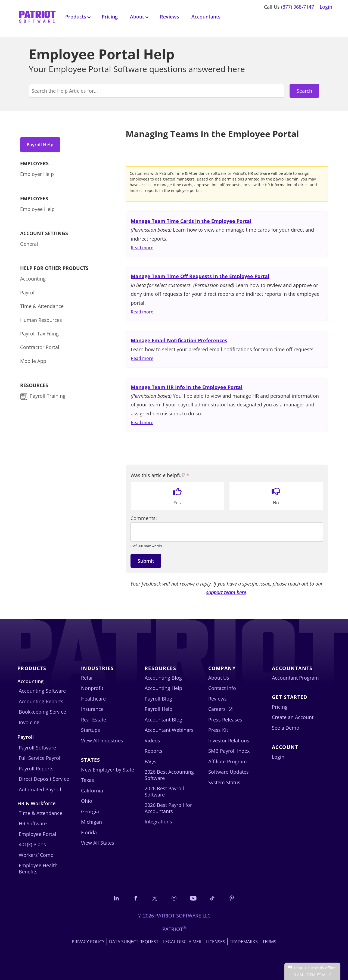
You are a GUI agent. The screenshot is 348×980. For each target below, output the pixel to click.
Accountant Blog (163, 720)
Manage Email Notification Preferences (179, 340)
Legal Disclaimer (182, 942)
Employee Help (37, 210)
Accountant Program (295, 678)
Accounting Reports (41, 701)
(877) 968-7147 (298, 7)
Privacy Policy (88, 942)
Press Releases (225, 720)
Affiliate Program (228, 761)
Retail (87, 678)
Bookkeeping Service (42, 712)
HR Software (33, 823)
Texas (88, 780)
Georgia (90, 811)
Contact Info (222, 688)
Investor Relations (229, 741)
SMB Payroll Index (229, 751)
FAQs (150, 761)
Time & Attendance (42, 307)
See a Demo (286, 728)
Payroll (28, 293)
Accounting (33, 280)
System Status (224, 782)
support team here (226, 592)
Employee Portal (38, 834)
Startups (91, 730)
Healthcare (93, 699)
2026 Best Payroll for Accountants (168, 808)
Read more (142, 248)
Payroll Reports (36, 769)
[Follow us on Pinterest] (234, 898)
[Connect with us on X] (154, 898)
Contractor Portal (40, 348)
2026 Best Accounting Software (169, 775)
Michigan (91, 822)
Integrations (158, 822)
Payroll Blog (158, 699)
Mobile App (33, 362)
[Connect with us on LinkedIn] (114, 898)
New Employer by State (108, 770)
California (92, 791)
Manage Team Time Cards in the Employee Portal (191, 221)
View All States (98, 843)
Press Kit (218, 730)
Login (326, 7)
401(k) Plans (32, 844)
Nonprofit (92, 688)
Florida (89, 832)
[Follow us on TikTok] (214, 898)
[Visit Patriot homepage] (37, 16)
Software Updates (229, 772)
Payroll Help (41, 145)
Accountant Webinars (169, 730)
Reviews (170, 17)
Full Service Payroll (40, 758)
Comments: (144, 518)
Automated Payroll (40, 789)
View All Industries (102, 741)
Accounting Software (42, 691)
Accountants (206, 17)
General (29, 245)
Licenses (216, 942)
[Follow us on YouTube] (194, 898)
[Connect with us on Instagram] (174, 898)
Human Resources (41, 321)
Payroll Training (48, 397)
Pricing (110, 17)
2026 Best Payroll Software (164, 791)
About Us (219, 678)
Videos (152, 741)
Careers (217, 709)
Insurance (92, 709)
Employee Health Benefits (38, 868)
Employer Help (37, 175)
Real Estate (94, 720)
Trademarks (244, 942)
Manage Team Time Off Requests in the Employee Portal (200, 276)
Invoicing (29, 722)
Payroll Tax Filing (39, 335)
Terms (269, 942)
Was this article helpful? (160, 475)
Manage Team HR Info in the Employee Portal (187, 387)
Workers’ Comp (36, 855)
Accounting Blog (163, 678)
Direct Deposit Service (44, 779)
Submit (146, 561)
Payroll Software (37, 748)
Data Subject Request (134, 942)
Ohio (87, 801)
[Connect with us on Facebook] (134, 898)
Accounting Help (163, 688)
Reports (153, 751)
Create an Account (293, 717)
